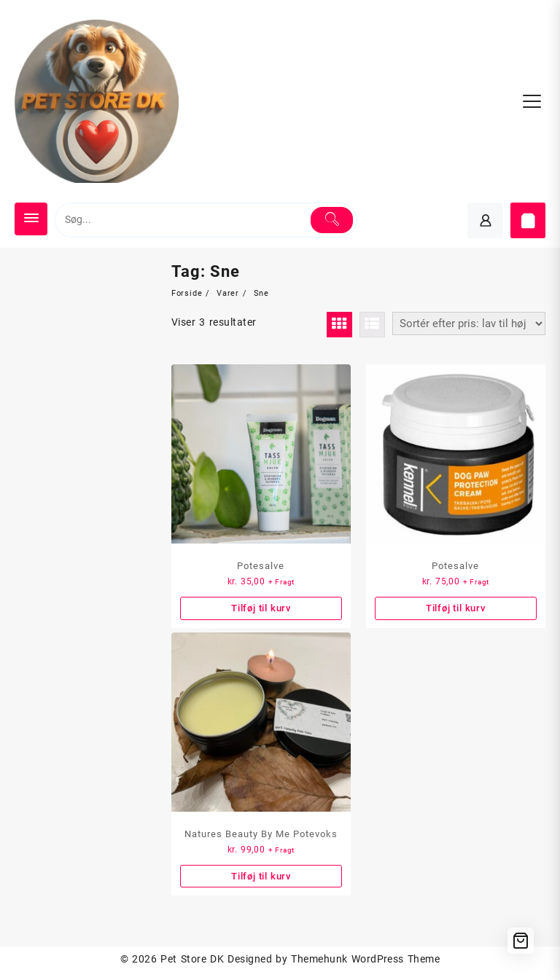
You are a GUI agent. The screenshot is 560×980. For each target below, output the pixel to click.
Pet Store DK (192, 959)
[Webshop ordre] (469, 324)
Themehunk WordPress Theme (365, 959)
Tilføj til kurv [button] (261, 608)
